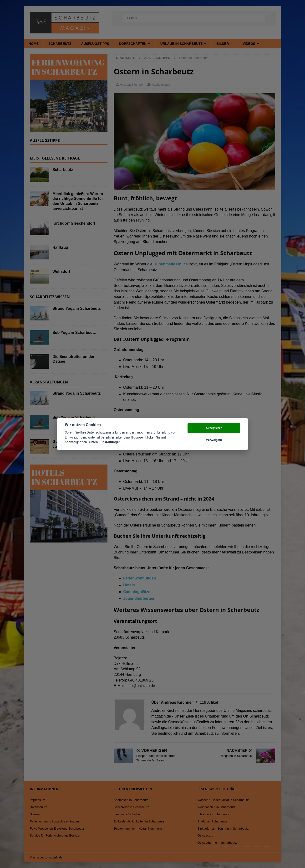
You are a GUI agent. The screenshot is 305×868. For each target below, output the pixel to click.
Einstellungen (110, 442)
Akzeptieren (214, 428)
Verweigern (214, 440)
